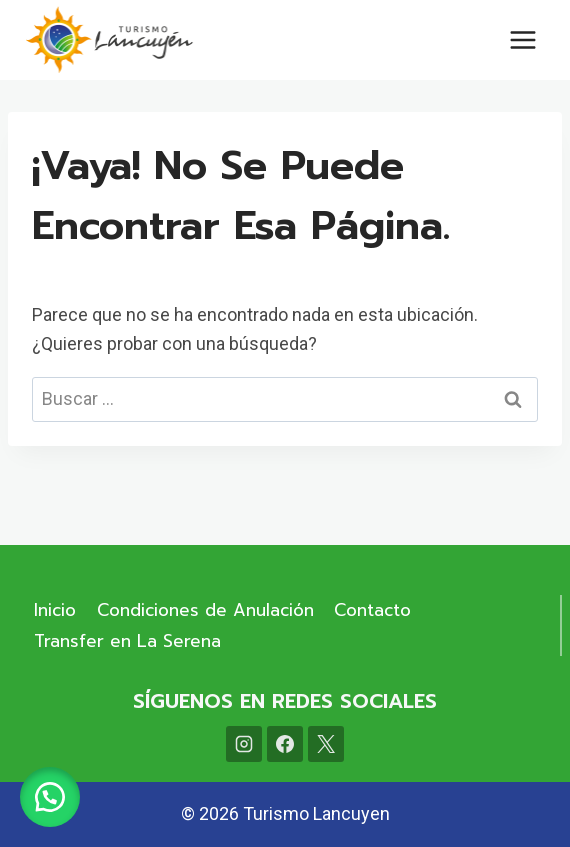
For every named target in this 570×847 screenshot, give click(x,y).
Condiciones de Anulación (205, 610)
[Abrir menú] (522, 39)
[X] (326, 744)
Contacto (372, 610)
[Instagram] (244, 744)
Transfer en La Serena (127, 641)
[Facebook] (285, 744)
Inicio (55, 610)
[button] (50, 797)
